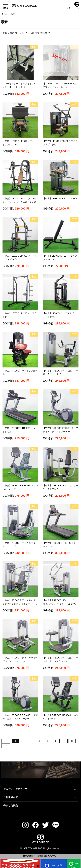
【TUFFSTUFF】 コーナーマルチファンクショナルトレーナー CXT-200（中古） (60, 87)
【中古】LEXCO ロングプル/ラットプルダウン (60, 315)
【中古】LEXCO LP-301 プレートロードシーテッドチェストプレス (20, 200)
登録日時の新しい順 (15, 33)
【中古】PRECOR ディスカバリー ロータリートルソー (61, 373)
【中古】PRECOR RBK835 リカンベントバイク (20, 487)
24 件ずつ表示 (41, 33)
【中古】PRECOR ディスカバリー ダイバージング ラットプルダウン (61, 602)
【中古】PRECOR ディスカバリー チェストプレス (61, 487)
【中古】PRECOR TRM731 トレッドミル (19, 430)
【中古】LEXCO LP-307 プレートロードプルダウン (20, 258)
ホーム (4, 14)
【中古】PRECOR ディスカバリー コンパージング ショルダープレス (20, 602)
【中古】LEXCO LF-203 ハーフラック (20, 315)
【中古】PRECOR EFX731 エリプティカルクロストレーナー (61, 430)
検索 (68, 5)
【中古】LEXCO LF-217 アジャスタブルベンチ (60, 258)
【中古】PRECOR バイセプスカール (20, 373)
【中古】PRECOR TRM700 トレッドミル (60, 545)
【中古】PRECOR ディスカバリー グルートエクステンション (61, 659)
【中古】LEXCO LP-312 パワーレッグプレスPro (20, 143)
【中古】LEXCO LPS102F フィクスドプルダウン (60, 143)
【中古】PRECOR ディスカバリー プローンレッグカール (20, 659)
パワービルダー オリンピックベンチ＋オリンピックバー (19, 85)
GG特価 (8, 94)
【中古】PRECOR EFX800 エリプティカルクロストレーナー (20, 717)
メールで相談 (54, 865)
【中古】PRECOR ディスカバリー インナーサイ (20, 545)
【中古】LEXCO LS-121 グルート (60, 199)
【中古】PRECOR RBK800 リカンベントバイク (61, 717)
